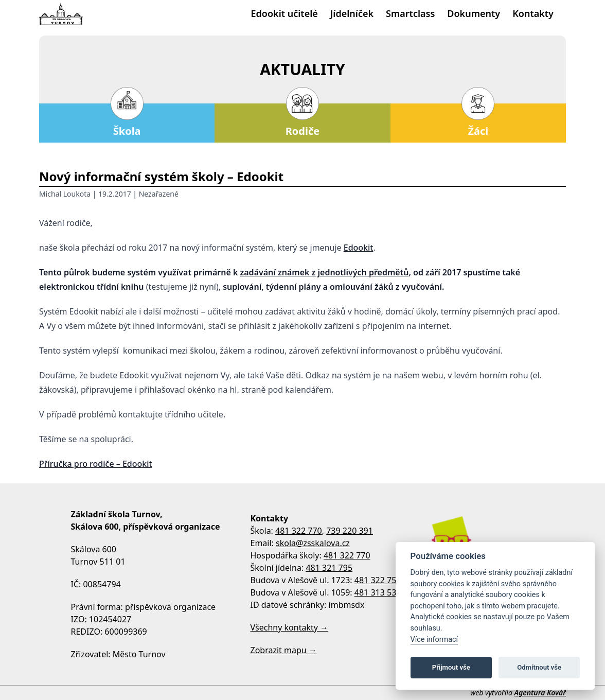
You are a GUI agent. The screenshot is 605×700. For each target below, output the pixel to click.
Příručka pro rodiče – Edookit (96, 464)
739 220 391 (350, 531)
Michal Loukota (65, 194)
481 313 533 (378, 592)
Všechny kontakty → (290, 627)
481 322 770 (299, 531)
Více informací (434, 640)
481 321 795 (329, 568)
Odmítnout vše (539, 667)
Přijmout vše (451, 667)
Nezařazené (159, 194)
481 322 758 (378, 580)
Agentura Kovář (540, 693)
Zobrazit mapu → (284, 650)
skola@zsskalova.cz (313, 543)
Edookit (359, 248)
